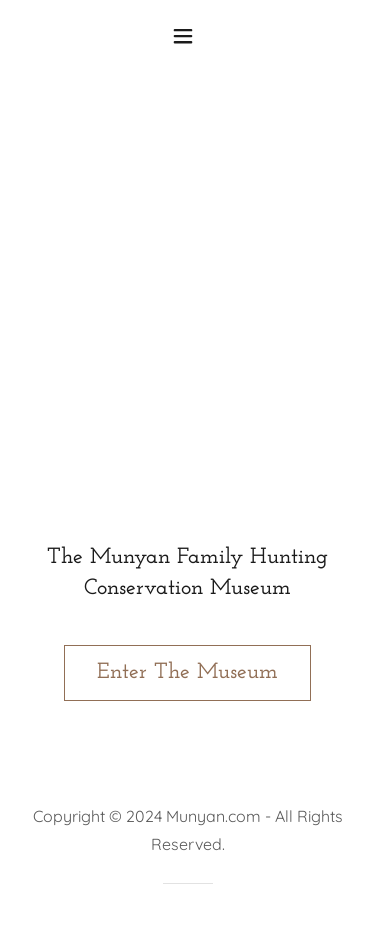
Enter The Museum (187, 672)
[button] (187, 36)
